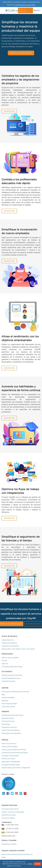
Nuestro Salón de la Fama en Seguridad (16, 769)
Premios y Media (8, 776)
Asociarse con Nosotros (10, 648)
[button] (37, 10)
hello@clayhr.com (8, 838)
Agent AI (5, 665)
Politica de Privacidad (9, 748)
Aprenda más (9, 111)
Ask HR (4, 662)
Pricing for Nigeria (8, 820)
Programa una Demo (9, 846)
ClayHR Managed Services (11, 680)
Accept (37, 864)
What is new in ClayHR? (10, 659)
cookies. (30, 864)
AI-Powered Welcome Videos (12, 668)
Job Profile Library (8, 708)
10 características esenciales (24, 5)
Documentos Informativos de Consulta (15, 693)
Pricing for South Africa (10, 811)
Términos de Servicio (9, 745)
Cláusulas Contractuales (10, 757)
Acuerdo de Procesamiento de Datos (15, 754)
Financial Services (8, 723)
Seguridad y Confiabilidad (11, 763)
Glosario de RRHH (8, 699)
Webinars (5, 702)
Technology (6, 726)
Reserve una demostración (21, 53)
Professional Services (9, 729)
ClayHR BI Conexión (9, 817)
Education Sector (8, 720)
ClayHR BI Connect (8, 683)
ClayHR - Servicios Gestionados (13, 814)
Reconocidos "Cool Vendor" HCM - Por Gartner (18, 651)
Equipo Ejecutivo (8, 642)
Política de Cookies (8, 760)
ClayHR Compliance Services (12, 677)
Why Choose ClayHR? (9, 705)
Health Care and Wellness (11, 732)
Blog (3, 696)
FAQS (4, 859)
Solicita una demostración (23, 10)
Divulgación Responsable (11, 766)
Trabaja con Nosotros (9, 645)
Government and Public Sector (13, 717)
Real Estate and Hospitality (11, 735)
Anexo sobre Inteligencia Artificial (14, 751)
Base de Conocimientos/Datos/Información (17, 856)
